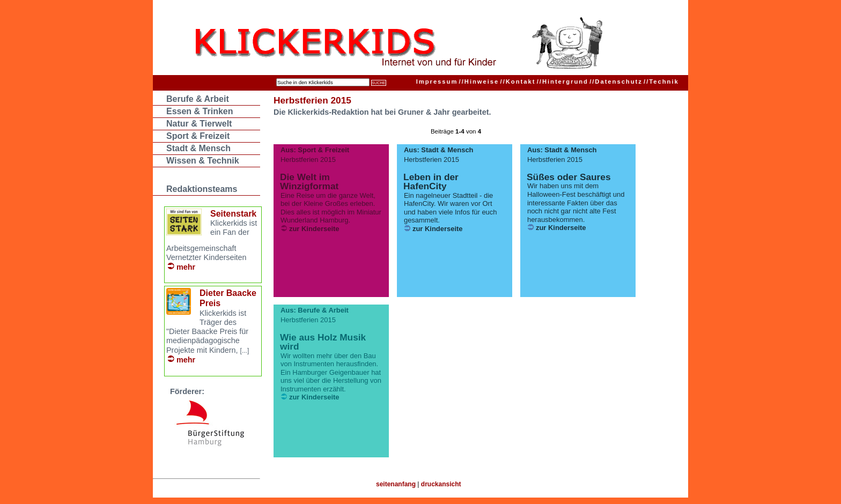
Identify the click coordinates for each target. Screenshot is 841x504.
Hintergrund (563, 81)
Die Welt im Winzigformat (309, 181)
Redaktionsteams (202, 189)
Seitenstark (233, 214)
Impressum (437, 81)
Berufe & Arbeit (198, 99)
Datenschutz (616, 81)
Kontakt (518, 81)
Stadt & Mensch (198, 148)
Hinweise (479, 81)
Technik (661, 81)
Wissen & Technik (203, 161)
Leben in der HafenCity (431, 181)
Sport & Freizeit (198, 136)
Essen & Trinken (200, 111)
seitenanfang (396, 484)
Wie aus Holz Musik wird (323, 342)
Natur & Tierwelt (199, 124)
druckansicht (441, 484)
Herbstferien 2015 (312, 100)
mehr (186, 267)
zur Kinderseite (314, 229)
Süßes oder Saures (569, 177)
